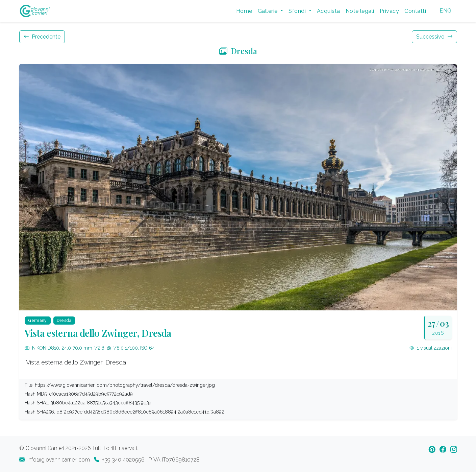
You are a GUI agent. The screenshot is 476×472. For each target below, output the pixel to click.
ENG (445, 11)
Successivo (434, 37)
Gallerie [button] (268, 11)
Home (244, 11)
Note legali (360, 11)
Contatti (415, 11)
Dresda (238, 51)
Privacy (389, 11)
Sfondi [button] (298, 11)
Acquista (329, 11)
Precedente (42, 37)
